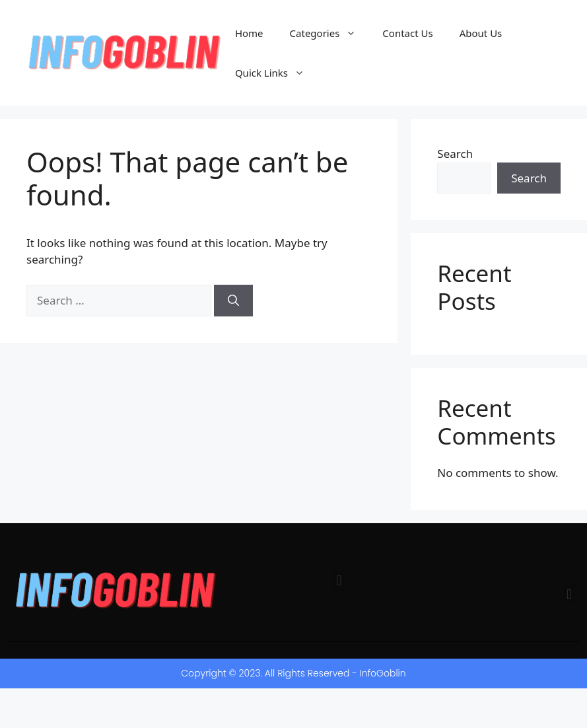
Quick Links (276, 73)
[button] (339, 581)
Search (455, 154)
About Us (481, 33)
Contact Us (407, 33)
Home (249, 33)
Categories (330, 33)
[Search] (233, 301)
